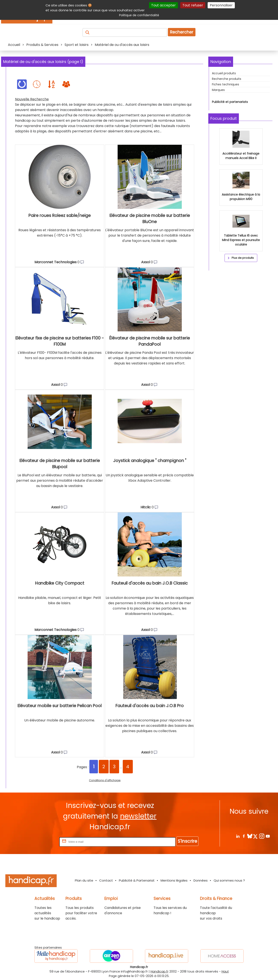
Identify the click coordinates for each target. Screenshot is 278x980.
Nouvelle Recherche (32, 99)
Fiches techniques (226, 84)
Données (201, 880)
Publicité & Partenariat (137, 880)
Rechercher (182, 32)
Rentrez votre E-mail (41, 842)
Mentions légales (174, 880)
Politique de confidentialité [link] (139, 15)
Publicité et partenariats (230, 102)
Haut (225, 971)
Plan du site (84, 880)
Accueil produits (224, 73)
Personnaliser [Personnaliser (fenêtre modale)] (221, 5)
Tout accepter (163, 5)
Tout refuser (193, 5)
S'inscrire (187, 841)
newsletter (138, 816)
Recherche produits (227, 79)
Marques (218, 90)
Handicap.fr (160, 971)
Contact (106, 880)
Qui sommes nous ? (229, 880)
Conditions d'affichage (105, 780)
